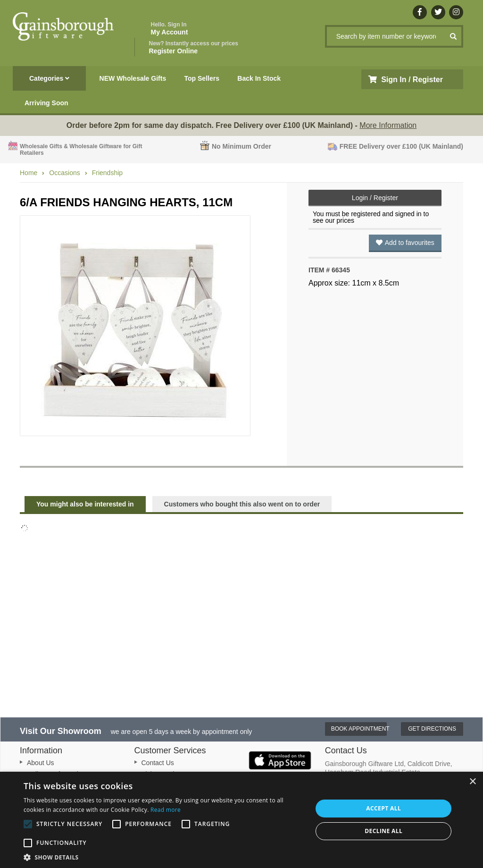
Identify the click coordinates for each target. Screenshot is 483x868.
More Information (388, 125)
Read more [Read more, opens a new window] (166, 810)
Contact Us (158, 763)
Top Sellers (202, 78)
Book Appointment (359, 729)
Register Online (194, 47)
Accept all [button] (383, 808)
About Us (41, 763)
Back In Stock (259, 78)
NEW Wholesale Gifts (133, 78)
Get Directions (432, 729)
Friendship (107, 173)
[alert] (241, 820)
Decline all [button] (383, 831)
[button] (164, 857)
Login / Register (375, 198)
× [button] (472, 782)
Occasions (64, 173)
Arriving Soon (46, 103)
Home (29, 173)
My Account (170, 29)
